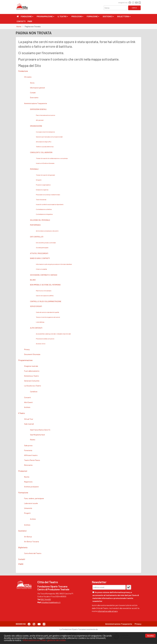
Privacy (138, 624)
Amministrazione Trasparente (119, 624)
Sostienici (108, 17)
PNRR (30, 21)
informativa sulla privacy (108, 611)
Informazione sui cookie (34, 640)
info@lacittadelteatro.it (51, 602)
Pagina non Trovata (33, 26)
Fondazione (27, 17)
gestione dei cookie (56, 640)
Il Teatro (63, 17)
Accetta (150, 636)
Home (19, 26)
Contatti (21, 21)
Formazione (93, 17)
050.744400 (46, 599)
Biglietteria (124, 17)
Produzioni (77, 17)
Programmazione (45, 17)
